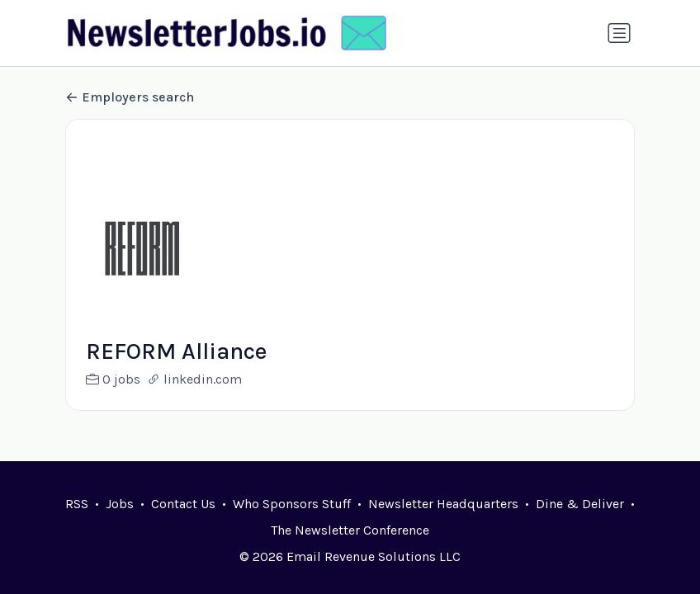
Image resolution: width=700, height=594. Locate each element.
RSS (77, 504)
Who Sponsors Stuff (292, 504)
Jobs (120, 504)
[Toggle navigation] (619, 33)
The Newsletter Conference (350, 530)
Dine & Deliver (580, 504)
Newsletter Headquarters (443, 504)
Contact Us (183, 504)
